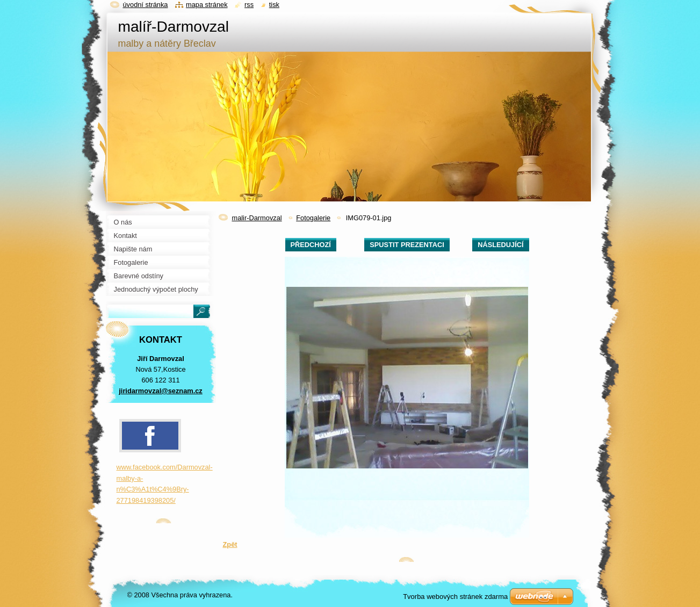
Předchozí (311, 245)
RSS (249, 5)
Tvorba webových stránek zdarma (455, 597)
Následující (500, 245)
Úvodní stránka (146, 5)
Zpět (230, 544)
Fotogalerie (313, 218)
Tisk (274, 5)
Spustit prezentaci (407, 245)
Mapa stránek (207, 5)
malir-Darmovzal (257, 218)
